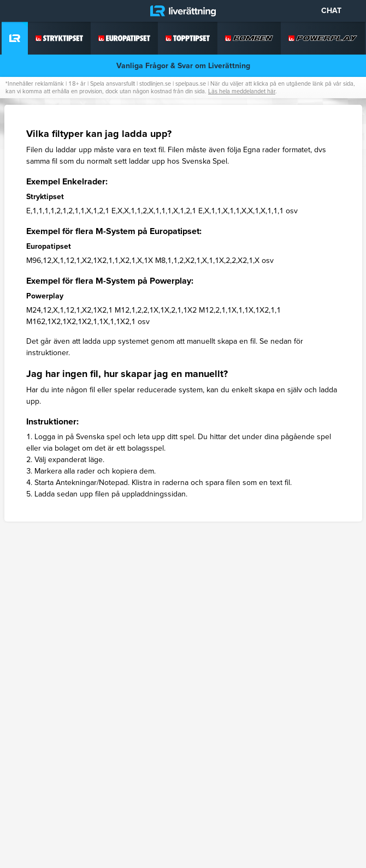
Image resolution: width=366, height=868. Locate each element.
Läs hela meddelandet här (242, 91)
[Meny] (16, 11)
